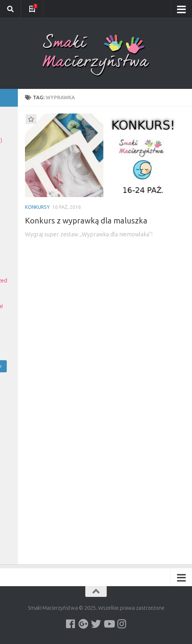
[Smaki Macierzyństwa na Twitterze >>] (96, 624)
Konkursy (37, 207)
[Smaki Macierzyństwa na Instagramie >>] (122, 624)
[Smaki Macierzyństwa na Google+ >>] (83, 624)
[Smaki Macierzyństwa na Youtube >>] (109, 624)
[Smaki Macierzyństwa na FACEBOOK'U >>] (70, 624)
